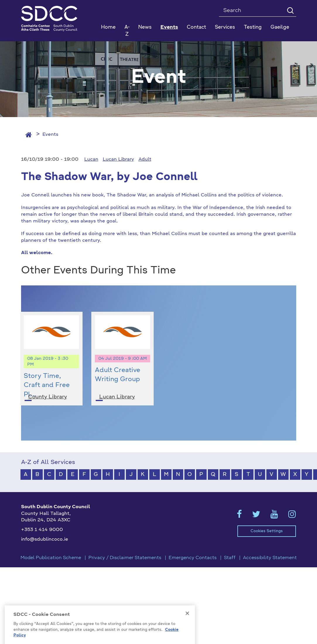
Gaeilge (280, 27)
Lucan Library (118, 160)
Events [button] (169, 27)
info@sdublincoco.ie (45, 539)
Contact (196, 27)
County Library (48, 397)
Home (108, 27)
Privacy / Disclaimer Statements (125, 558)
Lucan (91, 160)
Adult (145, 160)
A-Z (127, 31)
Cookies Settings (267, 531)
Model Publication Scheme (51, 558)
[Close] (187, 630)
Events (50, 135)
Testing (253, 27)
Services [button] (225, 27)
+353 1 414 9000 (42, 530)
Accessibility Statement (270, 558)
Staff (230, 558)
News (145, 27)
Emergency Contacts (193, 558)
